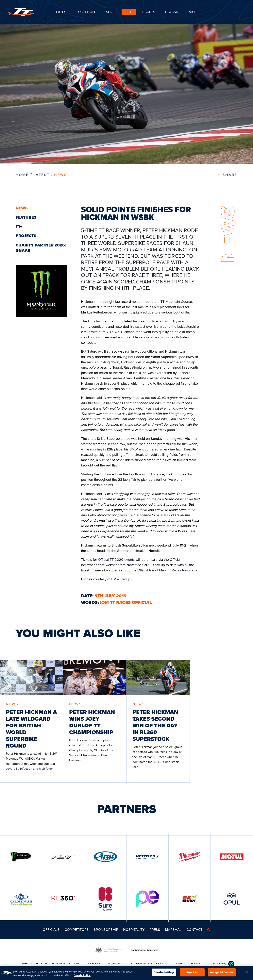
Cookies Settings (164, 974)
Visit (193, 12)
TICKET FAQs (94, 963)
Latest (62, 12)
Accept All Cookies (222, 974)
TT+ (129, 12)
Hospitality (134, 930)
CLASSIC (172, 12)
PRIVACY (195, 963)
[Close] (247, 974)
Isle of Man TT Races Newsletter (174, 570)
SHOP (111, 12)
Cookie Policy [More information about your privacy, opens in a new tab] (82, 977)
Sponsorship (106, 930)
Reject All (192, 974)
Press (155, 930)
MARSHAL (173, 930)
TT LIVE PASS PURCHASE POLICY (148, 963)
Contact (194, 930)
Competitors (77, 930)
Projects (26, 236)
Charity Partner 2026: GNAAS (41, 248)
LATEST (42, 175)
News (60, 175)
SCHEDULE (87, 12)
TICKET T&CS (115, 963)
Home (22, 175)
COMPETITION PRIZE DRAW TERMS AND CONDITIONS (49, 963)
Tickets (148, 12)
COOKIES (178, 963)
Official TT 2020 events (116, 560)
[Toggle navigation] (241, 12)
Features (26, 217)
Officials (51, 930)
